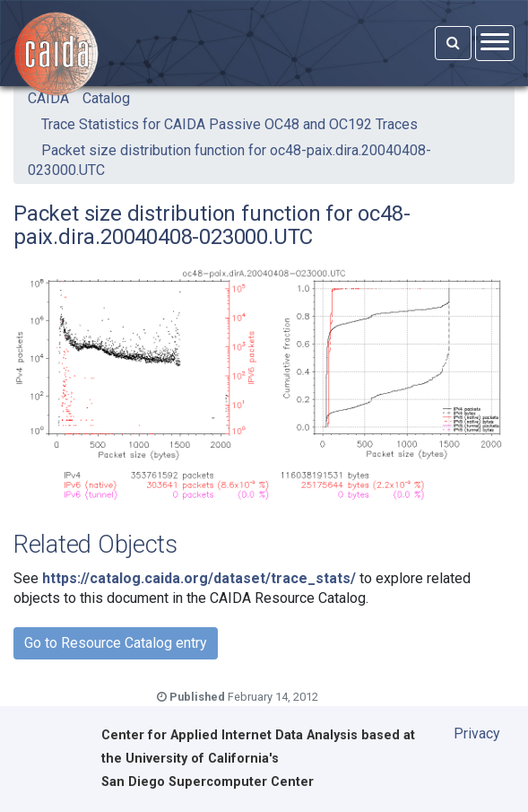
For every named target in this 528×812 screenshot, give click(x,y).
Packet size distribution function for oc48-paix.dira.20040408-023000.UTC (229, 160)
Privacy (477, 733)
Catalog (106, 98)
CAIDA (48, 98)
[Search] (453, 43)
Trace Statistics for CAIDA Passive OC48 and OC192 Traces (229, 124)
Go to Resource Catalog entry (116, 643)
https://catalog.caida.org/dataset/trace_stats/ (199, 578)
